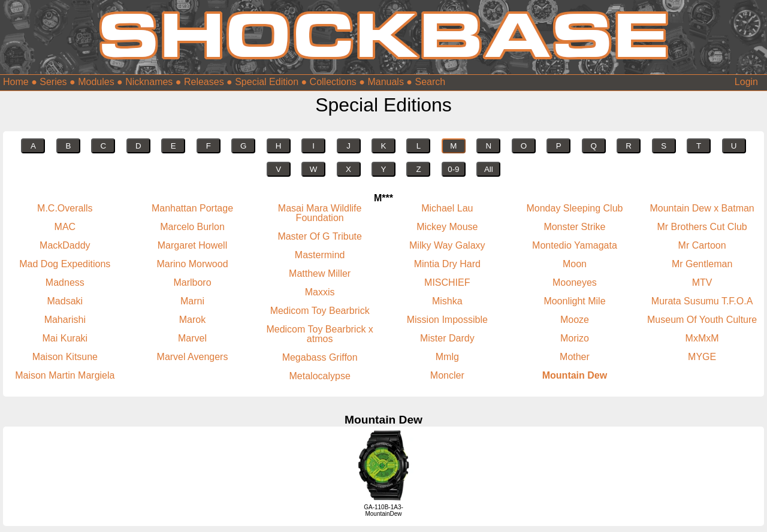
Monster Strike (574, 227)
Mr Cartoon (702, 245)
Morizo (575, 338)
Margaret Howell (192, 245)
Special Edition (267, 82)
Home (16, 82)
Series (53, 82)
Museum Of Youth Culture (702, 320)
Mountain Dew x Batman (702, 208)
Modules (96, 82)
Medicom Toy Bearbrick (320, 311)
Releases (204, 82)
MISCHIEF (447, 282)
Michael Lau (447, 208)
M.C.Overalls (65, 208)
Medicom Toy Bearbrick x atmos (319, 334)
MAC (65, 227)
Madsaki (65, 301)
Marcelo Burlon (192, 227)
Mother (575, 357)
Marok (192, 320)
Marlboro (192, 282)
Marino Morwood (192, 264)
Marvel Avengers (193, 357)
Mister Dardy (447, 338)
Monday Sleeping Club (574, 208)
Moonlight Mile (574, 301)
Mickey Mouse (447, 227)
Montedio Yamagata (575, 245)
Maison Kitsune (65, 357)
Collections (333, 82)
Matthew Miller (320, 273)
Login (746, 82)
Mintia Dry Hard (447, 264)
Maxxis (320, 292)
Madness (65, 282)
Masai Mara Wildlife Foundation (320, 213)
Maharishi (65, 320)
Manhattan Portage (192, 208)
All (489, 169)
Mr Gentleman (702, 264)
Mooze (575, 320)
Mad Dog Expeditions (65, 264)
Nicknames (149, 82)
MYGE (702, 357)
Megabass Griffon (320, 357)
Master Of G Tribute (319, 236)
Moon (575, 264)
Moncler (447, 375)
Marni (192, 301)
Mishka (447, 301)
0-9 (453, 169)
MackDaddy (65, 245)
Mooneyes (575, 282)
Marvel (192, 338)
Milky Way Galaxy (447, 245)
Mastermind (320, 255)
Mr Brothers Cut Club (702, 227)
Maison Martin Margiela (65, 375)
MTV (702, 282)
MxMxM (702, 338)
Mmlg (447, 357)
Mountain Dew (575, 375)
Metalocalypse (320, 376)
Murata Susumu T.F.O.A (702, 301)
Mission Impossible (447, 320)
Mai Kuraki (65, 338)
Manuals (385, 82)
